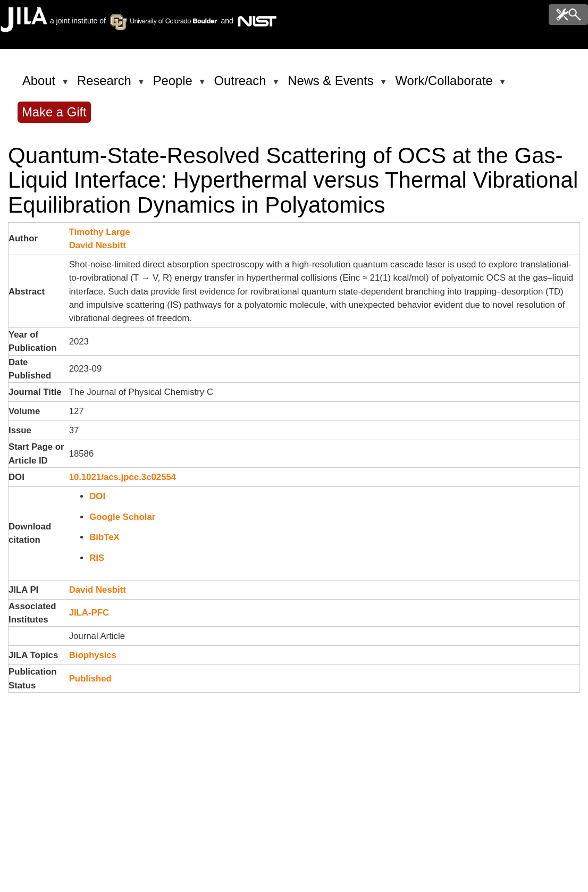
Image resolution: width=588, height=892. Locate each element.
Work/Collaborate (446, 85)
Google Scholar (122, 517)
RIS (97, 558)
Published (90, 679)
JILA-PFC (89, 613)
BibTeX (104, 537)
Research (106, 85)
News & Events (332, 85)
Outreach (242, 85)
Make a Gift (54, 112)
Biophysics (93, 655)
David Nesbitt (98, 245)
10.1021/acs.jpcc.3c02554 (123, 477)
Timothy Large (100, 232)
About (41, 85)
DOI (97, 496)
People (175, 85)
